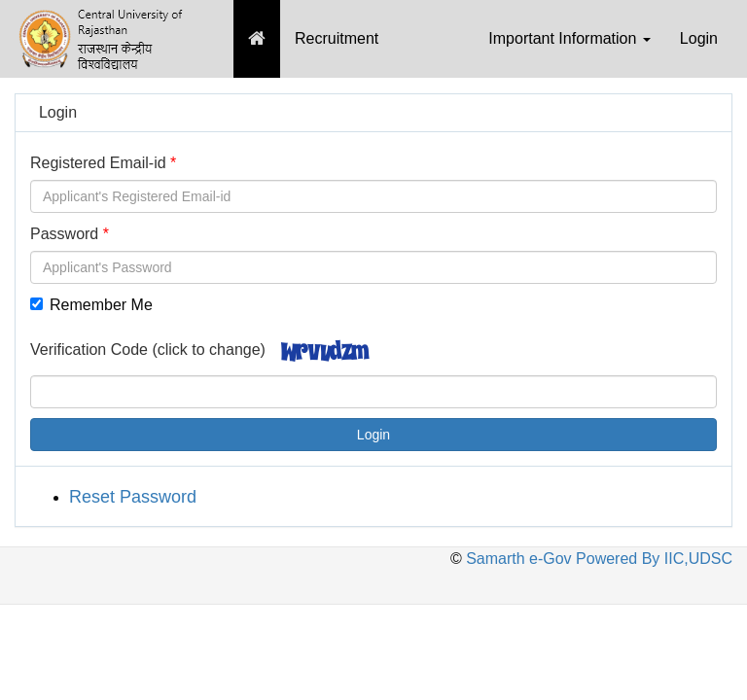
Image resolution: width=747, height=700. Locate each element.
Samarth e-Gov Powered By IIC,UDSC (597, 559)
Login (699, 38)
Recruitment (337, 38)
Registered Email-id (98, 163)
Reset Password (133, 497)
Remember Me (91, 305)
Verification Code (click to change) (148, 350)
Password (64, 234)
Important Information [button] (569, 38)
